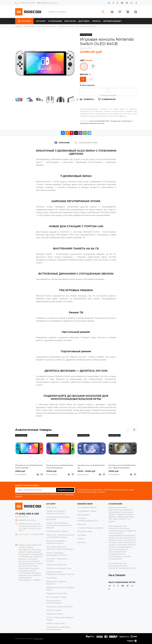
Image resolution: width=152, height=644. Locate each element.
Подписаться (65, 490)
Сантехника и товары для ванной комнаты (58, 628)
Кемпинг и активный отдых (59, 568)
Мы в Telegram (117, 575)
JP (83, 79)
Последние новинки (87, 507)
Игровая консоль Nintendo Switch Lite (91, 466)
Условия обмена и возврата (90, 528)
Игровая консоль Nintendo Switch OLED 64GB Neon (29, 466)
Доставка (84, 21)
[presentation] (13, 100)
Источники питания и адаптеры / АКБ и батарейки (60, 548)
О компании (55, 21)
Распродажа (83, 515)
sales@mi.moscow (47, 3)
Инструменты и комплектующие (54, 602)
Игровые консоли (97, 123)
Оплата (96, 21)
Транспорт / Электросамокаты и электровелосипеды (60, 536)
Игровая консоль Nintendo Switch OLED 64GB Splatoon (60, 466)
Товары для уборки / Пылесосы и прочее (56, 512)
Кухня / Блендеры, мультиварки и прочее (57, 554)
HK (91, 79)
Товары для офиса (55, 614)
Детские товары (54, 610)
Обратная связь (85, 532)
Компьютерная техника (57, 531)
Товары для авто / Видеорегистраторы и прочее (60, 573)
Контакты (70, 21)
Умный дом (52, 578)
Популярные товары (87, 511)
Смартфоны (52, 507)
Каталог (24, 21)
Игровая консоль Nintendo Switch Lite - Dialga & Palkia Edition (122, 466)
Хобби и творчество (56, 623)
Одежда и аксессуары (57, 593)
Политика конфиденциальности (88, 519)
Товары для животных (56, 565)
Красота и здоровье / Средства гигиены (56, 542)
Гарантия (82, 524)
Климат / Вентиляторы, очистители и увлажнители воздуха (59, 525)
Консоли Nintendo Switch (100, 121)
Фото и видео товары (56, 597)
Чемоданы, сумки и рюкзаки (59, 607)
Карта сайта (39, 638)
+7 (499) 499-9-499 (25, 3)
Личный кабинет (112, 21)
